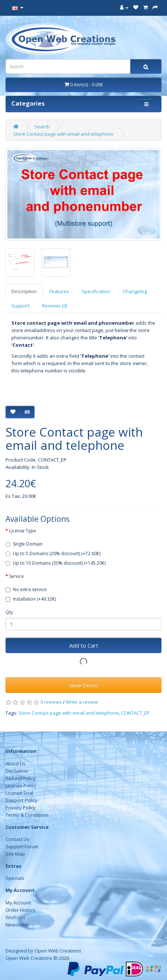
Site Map (15, 854)
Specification (96, 291)
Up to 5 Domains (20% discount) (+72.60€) (53, 553)
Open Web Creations (58, 951)
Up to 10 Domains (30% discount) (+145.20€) (56, 563)
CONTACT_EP (135, 713)
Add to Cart (84, 645)
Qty (9, 612)
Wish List (15, 917)
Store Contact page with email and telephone (63, 134)
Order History (21, 910)
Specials (15, 878)
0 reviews (51, 702)
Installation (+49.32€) (31, 599)
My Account (18, 903)
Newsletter (18, 925)
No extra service (26, 589)
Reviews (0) (54, 306)
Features (59, 291)
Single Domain (24, 544)
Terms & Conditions (27, 815)
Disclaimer (17, 771)
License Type (23, 531)
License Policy (21, 786)
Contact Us (17, 839)
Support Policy (22, 800)
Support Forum (22, 846)
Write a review (82, 702)
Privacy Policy (21, 808)
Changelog (135, 291)
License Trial (19, 793)
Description (24, 291)
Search (42, 127)
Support (20, 306)
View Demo (84, 685)
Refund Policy (21, 778)
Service (17, 576)
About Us (16, 764)
